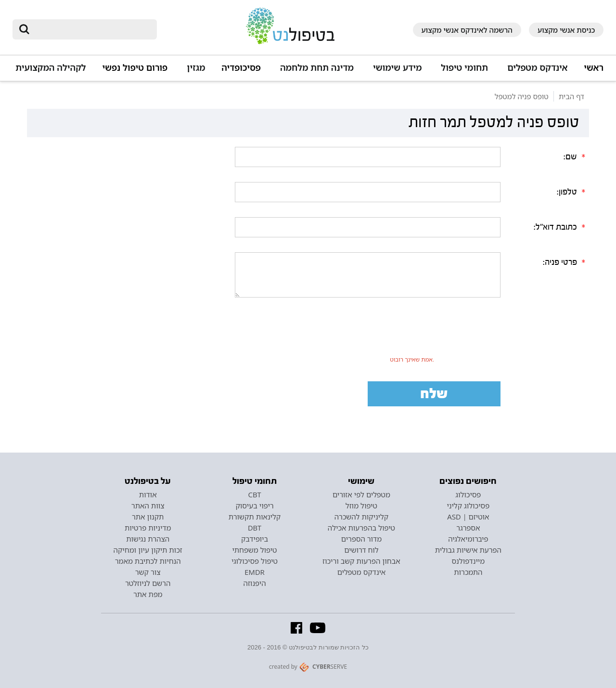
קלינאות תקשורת (255, 517)
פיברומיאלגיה (468, 539)
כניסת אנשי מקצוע (566, 30)
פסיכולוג (468, 494)
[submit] (25, 29)
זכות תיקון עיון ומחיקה (148, 550)
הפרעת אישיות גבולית (468, 550)
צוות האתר (148, 506)
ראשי (594, 68)
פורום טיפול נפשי (135, 68)
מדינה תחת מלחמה (317, 68)
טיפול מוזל (361, 506)
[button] (536, 72)
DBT (255, 528)
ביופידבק (255, 539)
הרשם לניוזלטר (148, 583)
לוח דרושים (361, 550)
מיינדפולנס (468, 561)
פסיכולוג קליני (468, 506)
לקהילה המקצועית (51, 68)
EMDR (254, 572)
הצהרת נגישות (148, 539)
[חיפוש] (91, 29)
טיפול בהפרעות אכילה (361, 528)
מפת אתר (148, 594)
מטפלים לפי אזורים (361, 494)
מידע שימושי (397, 68)
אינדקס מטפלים (537, 68)
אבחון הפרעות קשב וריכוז (361, 561)
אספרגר (468, 528)
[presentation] (412, 334)
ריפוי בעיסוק (254, 506)
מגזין (196, 68)
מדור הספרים (361, 539)
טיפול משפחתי (254, 550)
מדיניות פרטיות (148, 528)
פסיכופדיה (241, 68)
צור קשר (148, 572)
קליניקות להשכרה (362, 517)
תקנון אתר (148, 517)
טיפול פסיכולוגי (255, 561)
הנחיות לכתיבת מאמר (148, 561)
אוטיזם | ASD (468, 517)
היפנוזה (255, 583)
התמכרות (468, 572)
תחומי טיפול (464, 68)
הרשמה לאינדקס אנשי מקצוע (467, 30)
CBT (255, 494)
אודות (148, 494)
